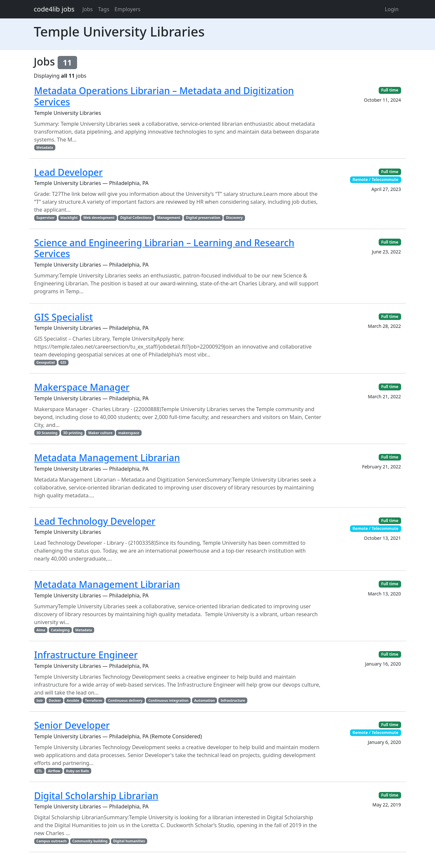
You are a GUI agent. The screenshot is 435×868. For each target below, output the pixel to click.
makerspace (129, 433)
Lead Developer (68, 172)
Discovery (234, 218)
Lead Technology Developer (95, 521)
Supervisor (45, 218)
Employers (128, 9)
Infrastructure (233, 700)
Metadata (45, 147)
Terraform (94, 700)
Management (169, 218)
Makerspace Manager (82, 387)
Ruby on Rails (77, 771)
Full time (390, 90)
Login (392, 9)
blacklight (69, 218)
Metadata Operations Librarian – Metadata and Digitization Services (164, 96)
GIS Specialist (64, 317)
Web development (99, 218)
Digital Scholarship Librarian (96, 796)
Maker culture (100, 433)
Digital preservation (203, 218)
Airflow (54, 771)
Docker (55, 700)
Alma (41, 630)
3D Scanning (47, 433)
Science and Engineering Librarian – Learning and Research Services (164, 248)
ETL (39, 771)
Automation (205, 700)
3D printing (73, 433)
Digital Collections (136, 218)
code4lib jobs (54, 9)
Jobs (88, 9)
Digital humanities (129, 841)
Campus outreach (51, 841)
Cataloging (60, 630)
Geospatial (45, 362)
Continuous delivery (125, 700)
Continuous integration (168, 700)
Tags (104, 9)
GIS (63, 362)
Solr (40, 700)
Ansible (73, 700)
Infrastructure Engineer (86, 655)
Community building (90, 841)
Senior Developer (72, 725)
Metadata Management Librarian (107, 458)
